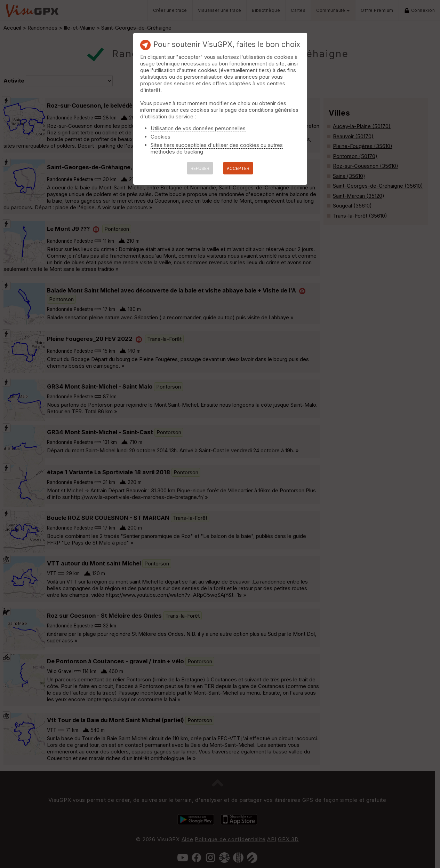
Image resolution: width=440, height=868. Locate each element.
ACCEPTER (238, 168)
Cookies (161, 137)
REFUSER (200, 168)
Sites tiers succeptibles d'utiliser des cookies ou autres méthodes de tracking (217, 148)
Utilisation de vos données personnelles (198, 128)
